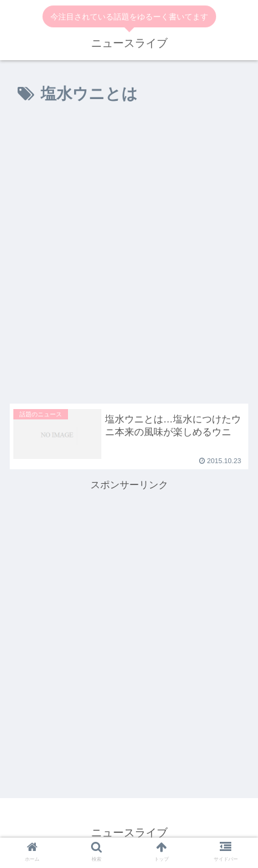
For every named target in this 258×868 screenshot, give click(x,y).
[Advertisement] (129, 257)
